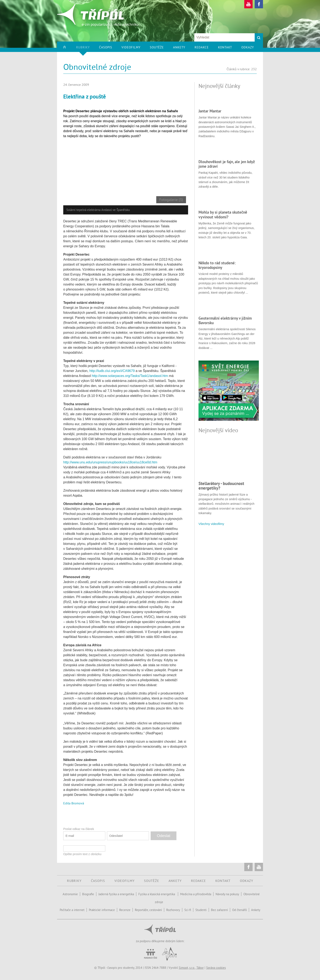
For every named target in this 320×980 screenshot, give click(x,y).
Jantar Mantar (210, 111)
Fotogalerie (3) (171, 200)
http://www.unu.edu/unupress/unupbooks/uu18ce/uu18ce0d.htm (110, 462)
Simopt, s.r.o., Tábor (191, 968)
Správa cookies (216, 968)
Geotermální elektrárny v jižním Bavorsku (225, 320)
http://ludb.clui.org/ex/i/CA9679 (112, 371)
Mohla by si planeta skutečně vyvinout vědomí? (223, 214)
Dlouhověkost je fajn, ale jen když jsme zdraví (227, 164)
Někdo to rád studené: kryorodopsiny (217, 265)
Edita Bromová (74, 803)
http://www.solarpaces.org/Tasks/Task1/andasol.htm (130, 376)
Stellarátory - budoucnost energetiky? (221, 486)
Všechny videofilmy (211, 524)
